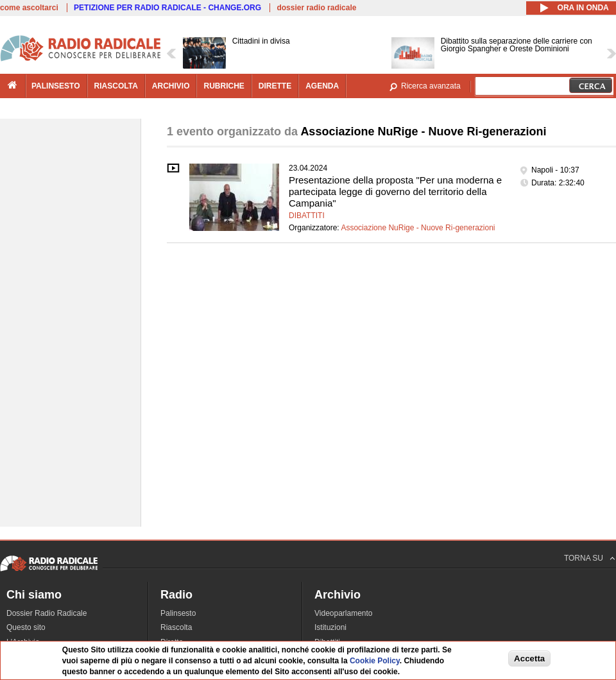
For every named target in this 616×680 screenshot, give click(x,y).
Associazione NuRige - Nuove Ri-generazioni (418, 228)
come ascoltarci (29, 8)
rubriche (224, 86)
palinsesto (56, 86)
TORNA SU (584, 558)
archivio (171, 86)
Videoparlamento (344, 613)
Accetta (529, 659)
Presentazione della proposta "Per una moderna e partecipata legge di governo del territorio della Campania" (395, 191)
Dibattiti (307, 216)
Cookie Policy (375, 661)
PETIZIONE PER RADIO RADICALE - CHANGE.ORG (167, 8)
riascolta (116, 86)
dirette (275, 86)
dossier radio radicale (316, 8)
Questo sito (26, 627)
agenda (322, 86)
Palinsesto (178, 613)
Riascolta (176, 627)
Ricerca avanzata (431, 86)
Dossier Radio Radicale (47, 613)
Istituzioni (330, 627)
